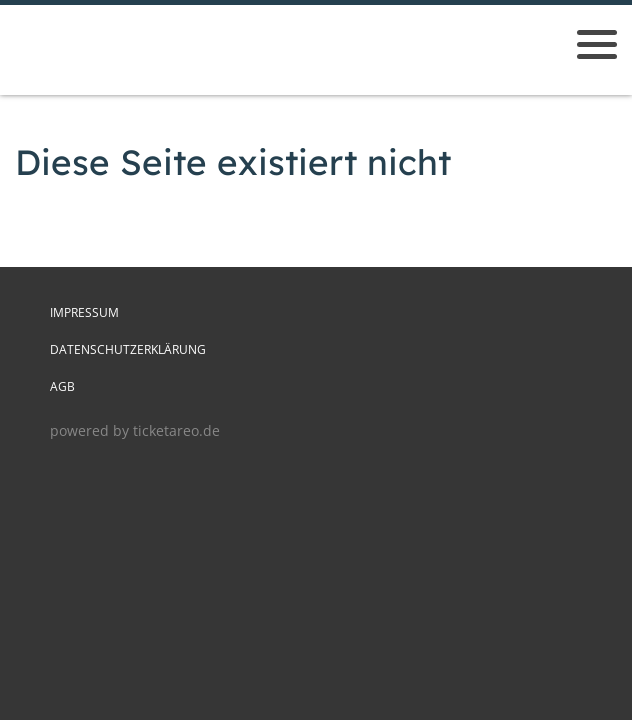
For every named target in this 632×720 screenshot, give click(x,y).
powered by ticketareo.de (135, 430)
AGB (62, 386)
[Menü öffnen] (597, 44)
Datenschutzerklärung (128, 349)
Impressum (84, 312)
